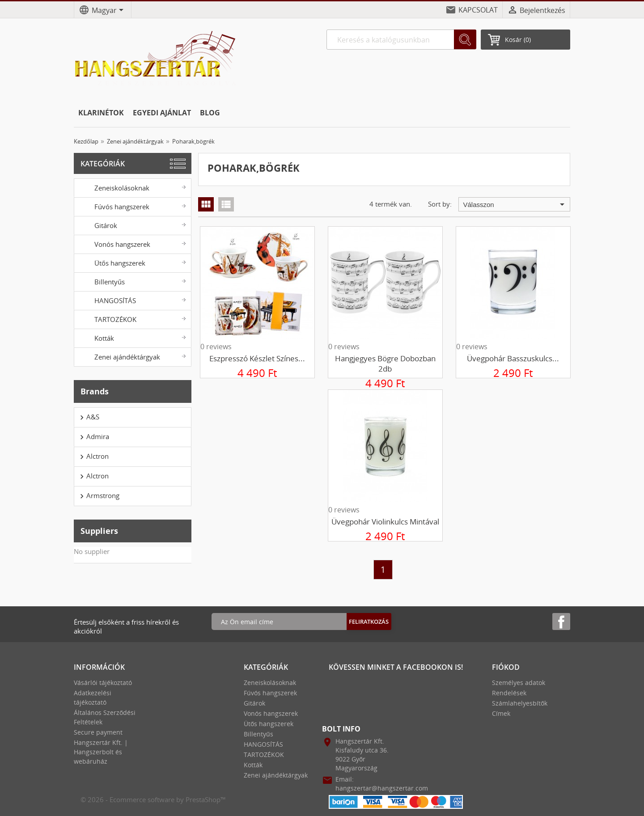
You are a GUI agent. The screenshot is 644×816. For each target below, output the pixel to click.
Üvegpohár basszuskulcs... (513, 358)
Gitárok (132, 225)
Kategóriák (103, 164)
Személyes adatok (519, 683)
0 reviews (216, 347)
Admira (93, 437)
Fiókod (506, 667)
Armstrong (98, 496)
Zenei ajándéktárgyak (132, 356)
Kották (132, 338)
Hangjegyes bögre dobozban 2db (385, 364)
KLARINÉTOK (101, 113)
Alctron (93, 457)
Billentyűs (132, 281)
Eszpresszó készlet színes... (257, 358)
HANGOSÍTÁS (132, 300)
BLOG (210, 113)
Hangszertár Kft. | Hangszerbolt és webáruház (101, 752)
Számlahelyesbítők (520, 703)
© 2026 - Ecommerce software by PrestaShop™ (153, 799)
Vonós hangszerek (132, 244)
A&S (88, 417)
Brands (95, 391)
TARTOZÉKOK (132, 319)
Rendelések (509, 693)
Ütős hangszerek (132, 262)
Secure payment (98, 732)
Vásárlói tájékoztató (103, 683)
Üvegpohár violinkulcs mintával (385, 522)
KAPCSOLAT (478, 10)
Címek (501, 713)
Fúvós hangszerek (132, 206)
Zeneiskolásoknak (132, 187)
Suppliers (99, 531)
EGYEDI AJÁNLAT (162, 113)
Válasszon (515, 204)
